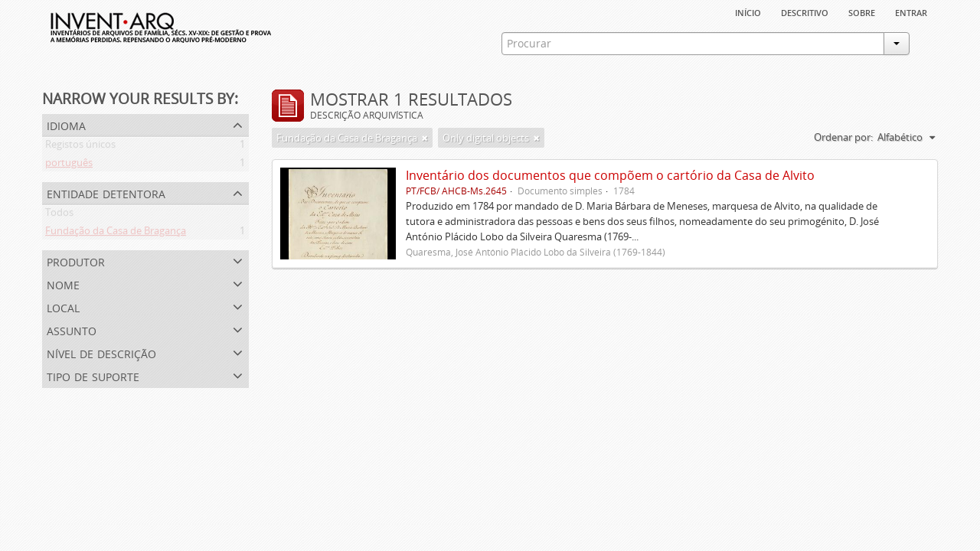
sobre (862, 11)
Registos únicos (80, 147)
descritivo (805, 11)
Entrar (911, 11)
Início (748, 11)
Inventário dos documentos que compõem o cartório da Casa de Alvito (610, 175)
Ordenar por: (843, 137)
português (69, 165)
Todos (59, 215)
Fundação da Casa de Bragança (116, 233)
